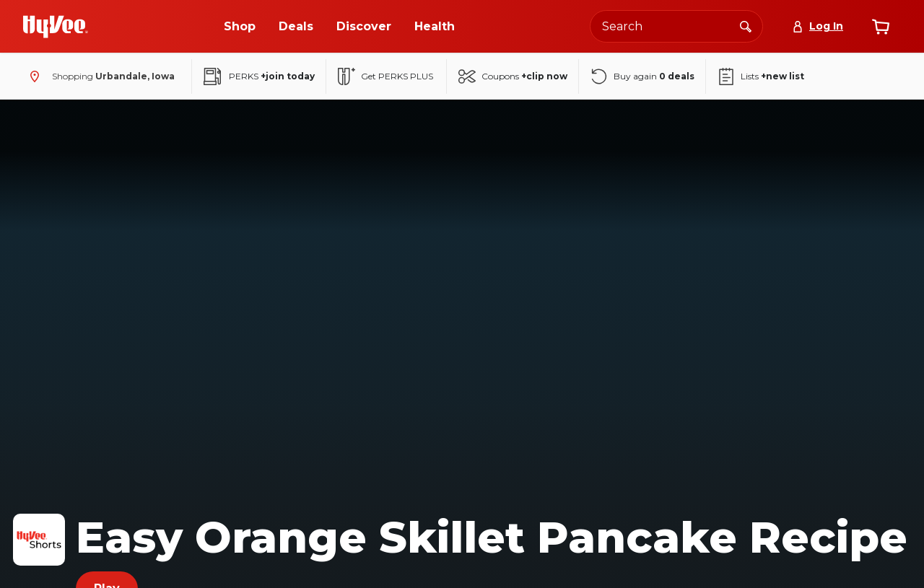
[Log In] (818, 26)
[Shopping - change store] (99, 76)
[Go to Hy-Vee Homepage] (56, 27)
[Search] (746, 26)
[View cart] (881, 27)
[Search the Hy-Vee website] (676, 26)
